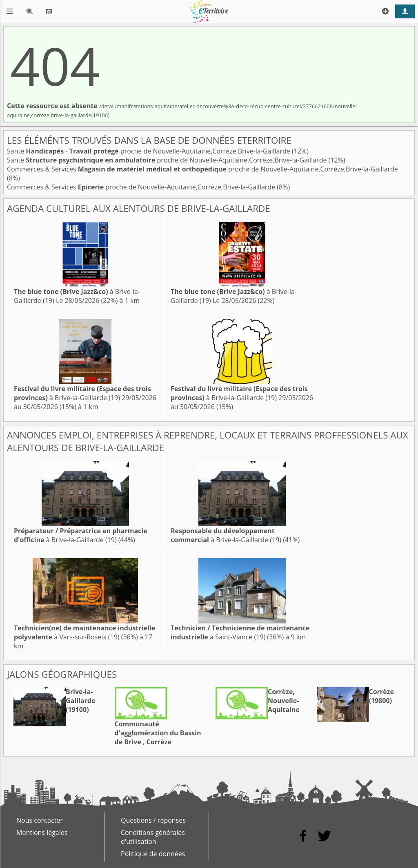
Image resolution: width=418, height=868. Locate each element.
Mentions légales (42, 832)
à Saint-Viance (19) (240, 632)
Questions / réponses (153, 820)
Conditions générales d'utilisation (153, 837)
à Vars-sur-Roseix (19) (84, 632)
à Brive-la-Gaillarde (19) (82, 393)
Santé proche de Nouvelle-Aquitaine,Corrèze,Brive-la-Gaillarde (149, 151)
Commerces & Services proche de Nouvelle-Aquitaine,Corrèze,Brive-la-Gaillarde (202, 169)
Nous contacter (40, 820)
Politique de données (153, 854)
